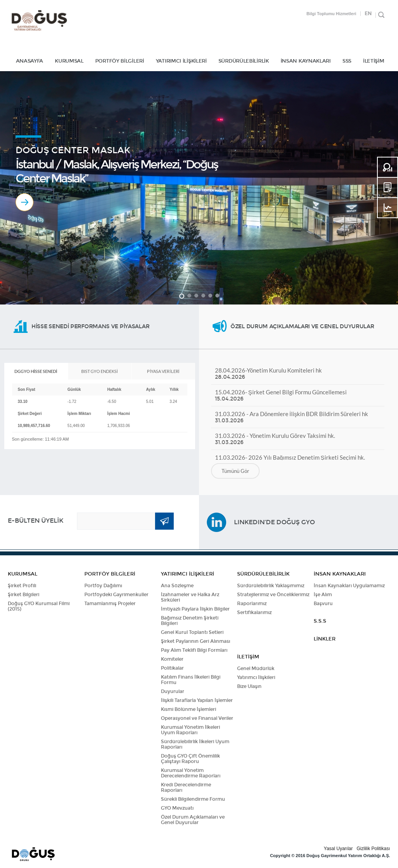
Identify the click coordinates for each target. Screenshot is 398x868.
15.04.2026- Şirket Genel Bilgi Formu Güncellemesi (298, 395)
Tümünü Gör (235, 471)
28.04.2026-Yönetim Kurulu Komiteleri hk (298, 374)
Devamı (24, 202)
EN (368, 14)
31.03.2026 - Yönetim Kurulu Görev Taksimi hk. (298, 439)
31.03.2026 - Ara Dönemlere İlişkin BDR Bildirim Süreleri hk (298, 417)
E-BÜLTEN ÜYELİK (36, 521)
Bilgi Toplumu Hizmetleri (331, 14)
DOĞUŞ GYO (39, 21)
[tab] (36, 371)
